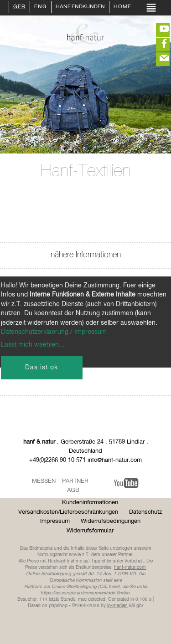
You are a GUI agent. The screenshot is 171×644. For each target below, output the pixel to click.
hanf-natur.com (130, 567)
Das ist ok (41, 368)
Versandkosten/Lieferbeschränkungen (68, 512)
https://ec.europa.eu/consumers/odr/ (78, 593)
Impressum (55, 521)
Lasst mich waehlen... (33, 345)
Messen (44, 481)
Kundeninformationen (90, 503)
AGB (73, 490)
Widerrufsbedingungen (111, 521)
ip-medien (117, 606)
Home (122, 7)
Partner (75, 481)
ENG (41, 7)
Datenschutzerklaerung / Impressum (54, 332)
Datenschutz (145, 512)
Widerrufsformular (90, 531)
